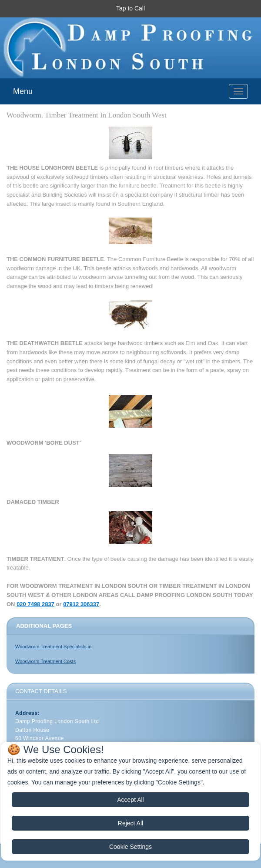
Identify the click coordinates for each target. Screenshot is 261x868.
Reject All (130, 823)
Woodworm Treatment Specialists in (53, 647)
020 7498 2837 (35, 604)
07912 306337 (81, 604)
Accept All (130, 800)
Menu (23, 91)
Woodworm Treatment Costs (45, 661)
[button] (130, 9)
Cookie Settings (130, 847)
